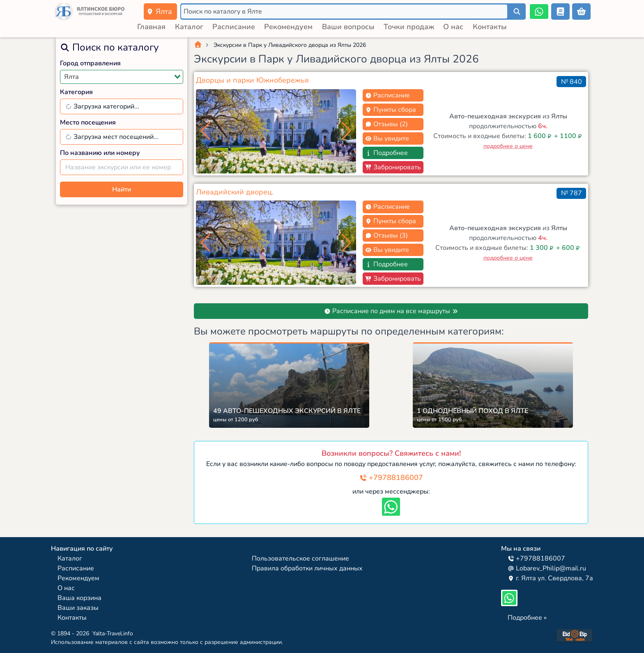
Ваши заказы (78, 608)
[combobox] (122, 77)
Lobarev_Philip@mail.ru (547, 568)
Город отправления (90, 63)
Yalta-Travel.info (113, 633)
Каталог (189, 27)
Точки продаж (409, 27)
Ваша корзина (79, 598)
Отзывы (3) (386, 235)
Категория (76, 92)
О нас (453, 27)
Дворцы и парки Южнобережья (252, 80)
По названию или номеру (100, 153)
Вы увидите (387, 138)
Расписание (234, 27)
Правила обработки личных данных (307, 568)
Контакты (490, 27)
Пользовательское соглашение (300, 558)
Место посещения (88, 122)
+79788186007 (391, 478)
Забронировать (393, 167)
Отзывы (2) (386, 124)
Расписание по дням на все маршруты (391, 311)
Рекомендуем (288, 27)
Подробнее (386, 153)
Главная (151, 27)
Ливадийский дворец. (235, 192)
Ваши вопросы (348, 27)
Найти (122, 189)
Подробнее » (527, 618)
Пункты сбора (391, 110)
